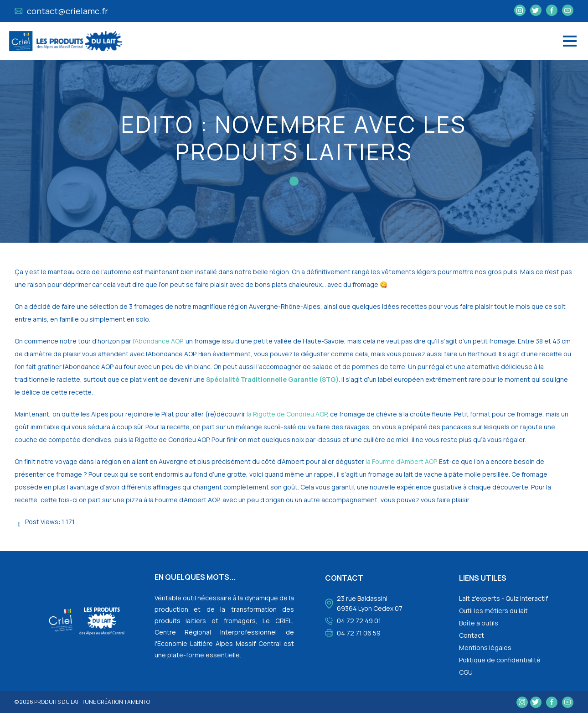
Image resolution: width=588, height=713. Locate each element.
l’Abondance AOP (157, 341)
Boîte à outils (479, 623)
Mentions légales (485, 648)
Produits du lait (58, 702)
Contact (472, 635)
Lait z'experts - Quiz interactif (503, 598)
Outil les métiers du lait (493, 611)
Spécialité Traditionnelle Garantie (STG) (272, 379)
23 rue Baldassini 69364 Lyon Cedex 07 (370, 603)
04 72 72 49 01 (359, 621)
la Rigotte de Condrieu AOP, (288, 414)
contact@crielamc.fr (61, 11)
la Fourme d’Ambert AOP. (402, 461)
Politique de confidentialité (500, 660)
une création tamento (117, 702)
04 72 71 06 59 (359, 633)
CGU (466, 672)
